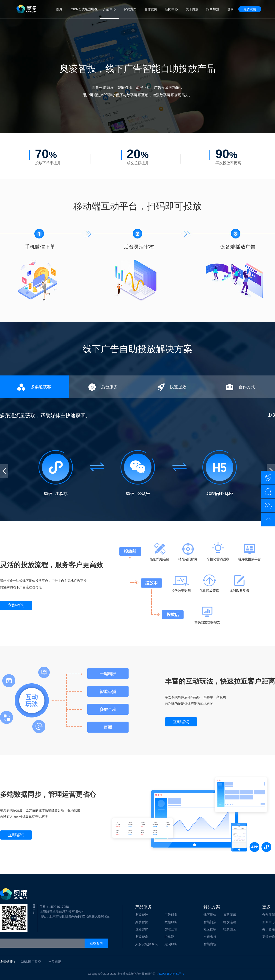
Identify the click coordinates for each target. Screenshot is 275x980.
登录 (231, 9)
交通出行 (210, 937)
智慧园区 (230, 929)
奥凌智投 (142, 922)
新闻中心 (171, 9)
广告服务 (171, 915)
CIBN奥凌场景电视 (84, 9)
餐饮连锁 (230, 922)
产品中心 (110, 9)
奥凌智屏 (142, 929)
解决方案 (130, 9)
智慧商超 (230, 915)
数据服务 (171, 922)
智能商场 (210, 944)
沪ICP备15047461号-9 (170, 974)
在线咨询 (96, 943)
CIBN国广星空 (31, 962)
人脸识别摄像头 (146, 944)
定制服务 (171, 944)
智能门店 (210, 922)
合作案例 (151, 9)
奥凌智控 (142, 915)
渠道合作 (269, 937)
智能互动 (171, 929)
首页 (59, 9)
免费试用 (250, 9)
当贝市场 (55, 962)
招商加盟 (213, 9)
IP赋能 (169, 937)
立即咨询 (16, 605)
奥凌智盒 (142, 937)
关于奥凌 (192, 9)
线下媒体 (210, 915)
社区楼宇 (210, 929)
